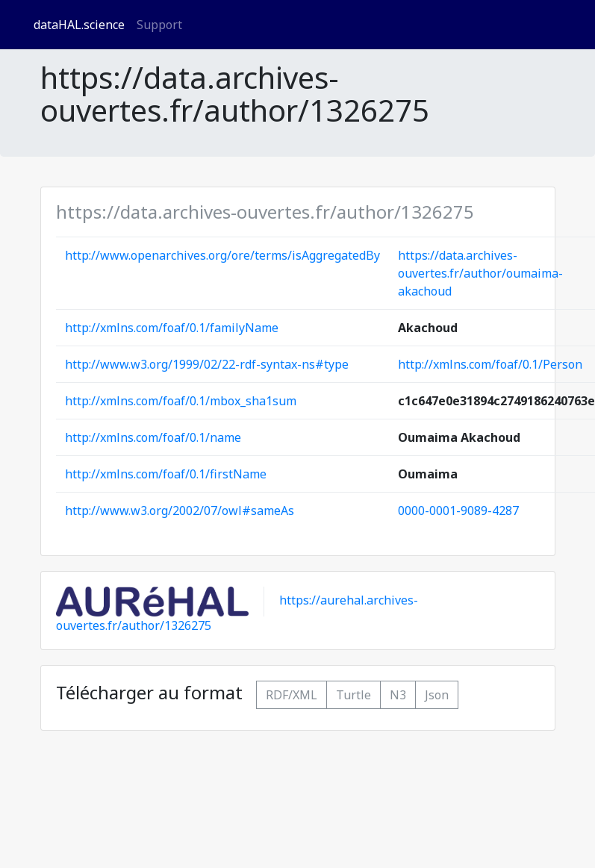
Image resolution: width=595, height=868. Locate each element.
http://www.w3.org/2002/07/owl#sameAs (180, 511)
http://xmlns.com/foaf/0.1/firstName (166, 474)
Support (159, 25)
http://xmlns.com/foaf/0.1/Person (490, 364)
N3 (398, 695)
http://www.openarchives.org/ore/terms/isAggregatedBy (222, 255)
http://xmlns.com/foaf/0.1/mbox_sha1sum (181, 401)
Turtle (353, 695)
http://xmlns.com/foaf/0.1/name (153, 437)
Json (437, 695)
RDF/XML (292, 695)
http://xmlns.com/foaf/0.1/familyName (172, 328)
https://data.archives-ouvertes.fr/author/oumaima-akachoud (480, 273)
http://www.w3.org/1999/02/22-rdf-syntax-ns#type (207, 364)
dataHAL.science (79, 25)
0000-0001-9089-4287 (458, 511)
